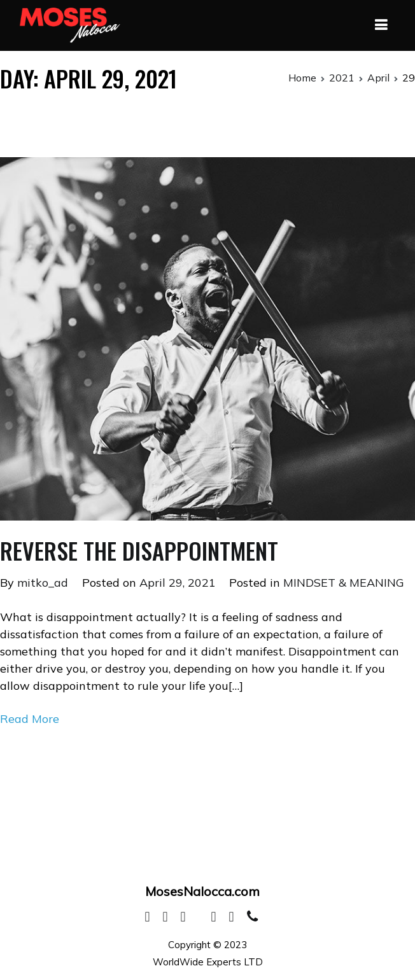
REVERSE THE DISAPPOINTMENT (139, 550)
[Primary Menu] (381, 25)
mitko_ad (43, 583)
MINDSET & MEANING (344, 583)
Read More (30, 719)
